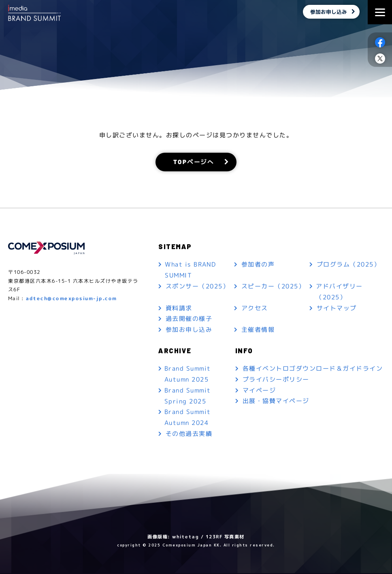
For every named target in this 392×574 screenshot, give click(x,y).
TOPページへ (194, 162)
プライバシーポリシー (276, 380)
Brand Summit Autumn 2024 (188, 418)
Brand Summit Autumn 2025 (188, 375)
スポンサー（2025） (198, 287)
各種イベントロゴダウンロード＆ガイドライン (313, 369)
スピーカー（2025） (273, 287)
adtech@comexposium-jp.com (71, 299)
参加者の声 (258, 265)
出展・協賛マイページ (276, 402)
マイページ (259, 391)
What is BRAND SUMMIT (191, 270)
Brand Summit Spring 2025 (188, 397)
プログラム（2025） (349, 265)
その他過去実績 (189, 435)
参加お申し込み (328, 12)
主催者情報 (258, 330)
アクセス (255, 308)
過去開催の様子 (189, 319)
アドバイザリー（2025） (340, 292)
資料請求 (179, 308)
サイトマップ (337, 308)
